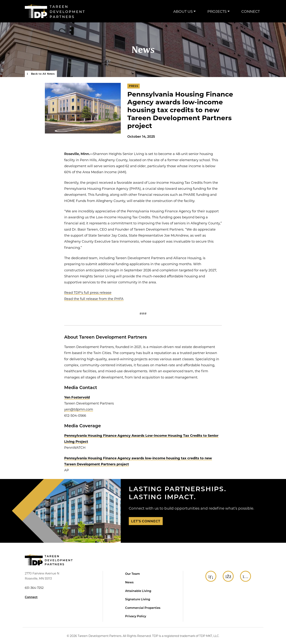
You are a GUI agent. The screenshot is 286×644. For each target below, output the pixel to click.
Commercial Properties (143, 608)
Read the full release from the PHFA (94, 299)
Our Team (133, 574)
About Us (183, 11)
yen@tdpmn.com (79, 409)
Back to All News (41, 74)
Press (134, 86)
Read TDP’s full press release (88, 292)
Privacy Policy (136, 616)
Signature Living (138, 599)
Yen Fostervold (77, 397)
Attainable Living (138, 591)
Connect (251, 11)
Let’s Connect (146, 521)
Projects (217, 11)
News (143, 50)
